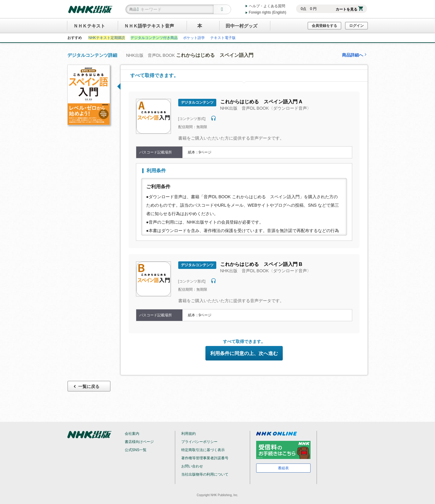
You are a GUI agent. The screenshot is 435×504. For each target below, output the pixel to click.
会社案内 (132, 434)
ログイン (356, 26)
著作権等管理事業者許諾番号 (205, 458)
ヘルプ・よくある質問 (267, 6)
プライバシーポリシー (199, 442)
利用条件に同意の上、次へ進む (244, 353)
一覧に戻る (86, 387)
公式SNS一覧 (136, 450)
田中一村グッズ (242, 26)
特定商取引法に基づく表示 (203, 450)
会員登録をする (324, 26)
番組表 (283, 468)
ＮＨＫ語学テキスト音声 (149, 26)
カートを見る (349, 9)
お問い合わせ (192, 466)
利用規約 (188, 434)
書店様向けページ (139, 442)
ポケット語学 (194, 38)
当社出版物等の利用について (205, 474)
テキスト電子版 (223, 38)
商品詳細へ (355, 55)
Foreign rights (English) (268, 12)
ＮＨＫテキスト (89, 26)
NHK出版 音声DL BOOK (190, 55)
